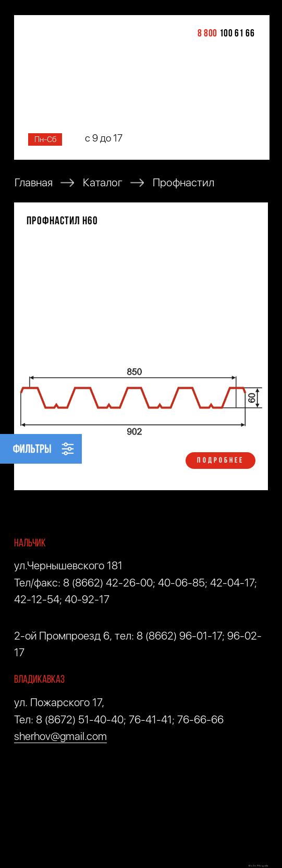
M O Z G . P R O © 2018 (258, 866)
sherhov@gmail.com (60, 736)
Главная (34, 183)
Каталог (103, 183)
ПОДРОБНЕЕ (220, 461)
